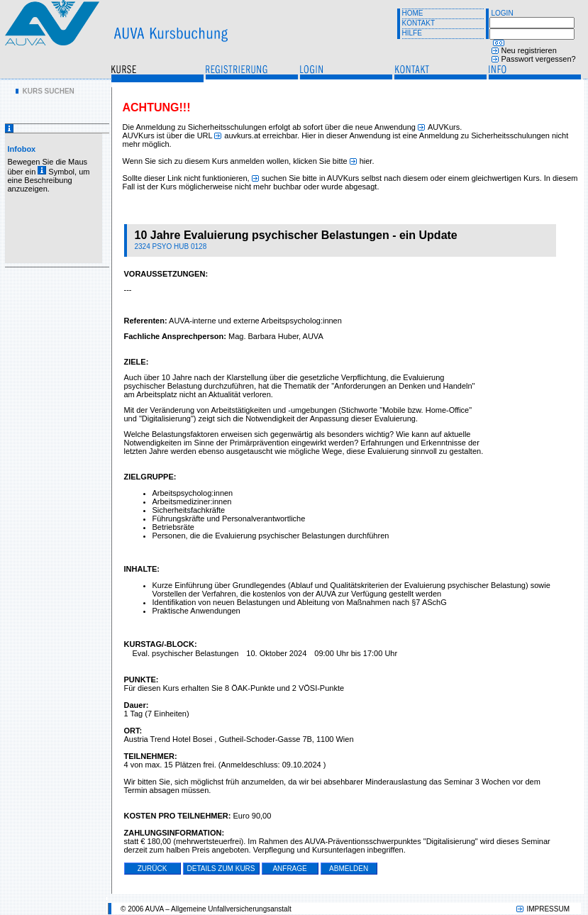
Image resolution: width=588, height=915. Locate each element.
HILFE (412, 33)
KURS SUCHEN (49, 91)
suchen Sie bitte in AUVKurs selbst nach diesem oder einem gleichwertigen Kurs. (402, 178)
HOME (413, 13)
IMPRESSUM (548, 909)
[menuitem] (45, 91)
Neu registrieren (529, 50)
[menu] (45, 91)
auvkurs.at (242, 135)
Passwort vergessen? (539, 59)
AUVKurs (444, 127)
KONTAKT (418, 23)
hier (366, 161)
